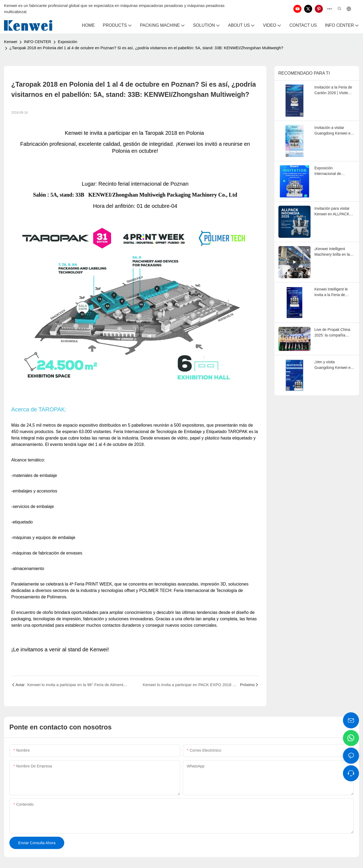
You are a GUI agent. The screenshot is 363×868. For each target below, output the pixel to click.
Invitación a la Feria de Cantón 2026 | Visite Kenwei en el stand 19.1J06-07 (333, 90)
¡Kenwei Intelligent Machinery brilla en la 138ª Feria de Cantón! (333, 252)
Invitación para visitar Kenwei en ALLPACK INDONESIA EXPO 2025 (332, 212)
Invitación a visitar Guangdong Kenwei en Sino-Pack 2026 (334, 131)
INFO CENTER (37, 42)
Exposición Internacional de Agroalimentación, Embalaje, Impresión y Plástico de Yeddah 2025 (333, 171)
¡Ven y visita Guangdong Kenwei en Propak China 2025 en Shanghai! (334, 365)
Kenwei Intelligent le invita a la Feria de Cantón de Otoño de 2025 (331, 292)
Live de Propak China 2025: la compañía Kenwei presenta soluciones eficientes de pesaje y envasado (334, 333)
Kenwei (11, 42)
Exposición (68, 42)
